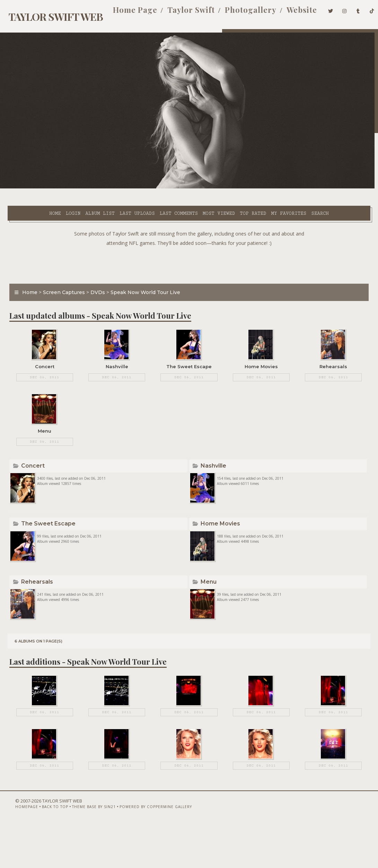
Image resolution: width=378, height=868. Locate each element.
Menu (210, 605)
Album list (76, 187)
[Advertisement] (189, 254)
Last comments (155, 187)
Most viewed (195, 187)
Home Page (124, 13)
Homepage (15, 850)
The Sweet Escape (45, 539)
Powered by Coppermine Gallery (144, 850)
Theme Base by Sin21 (82, 850)
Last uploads (114, 187)
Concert (30, 474)
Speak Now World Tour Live (142, 283)
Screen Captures (60, 283)
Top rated (229, 187)
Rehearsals (34, 605)
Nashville (214, 474)
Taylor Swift (180, 13)
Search (153, 195)
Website (291, 13)
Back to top (44, 850)
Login (50, 187)
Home (32, 187)
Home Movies (221, 539)
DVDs (94, 283)
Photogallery (240, 13)
